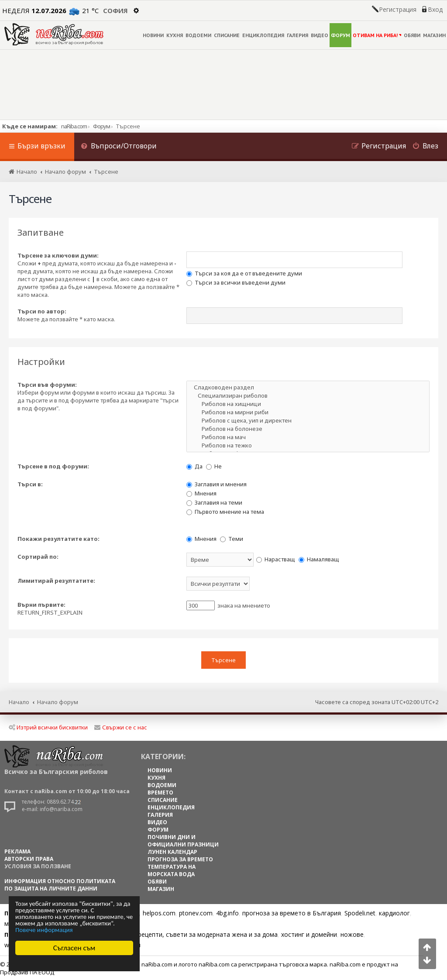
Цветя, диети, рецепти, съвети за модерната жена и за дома (186, 934)
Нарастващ (276, 559)
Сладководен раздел (308, 387)
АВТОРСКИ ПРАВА (29, 858)
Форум (101, 126)
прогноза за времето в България (292, 913)
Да (194, 466)
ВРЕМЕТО (160, 792)
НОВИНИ (153, 35)
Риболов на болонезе (308, 429)
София (115, 10)
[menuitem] (119, 147)
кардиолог (394, 913)
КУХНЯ (175, 35)
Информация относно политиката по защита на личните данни (60, 884)
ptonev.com (196, 913)
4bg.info (227, 913)
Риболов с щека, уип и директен (308, 421)
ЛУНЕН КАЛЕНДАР (172, 851)
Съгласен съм (74, 948)
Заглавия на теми (214, 502)
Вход (435, 10)
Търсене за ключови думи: (58, 255)
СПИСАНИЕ (227, 35)
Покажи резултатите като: (58, 539)
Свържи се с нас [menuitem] (121, 727)
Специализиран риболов (308, 396)
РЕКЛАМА (17, 851)
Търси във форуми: (47, 385)
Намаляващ (319, 559)
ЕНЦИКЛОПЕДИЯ (263, 35)
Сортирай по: (38, 557)
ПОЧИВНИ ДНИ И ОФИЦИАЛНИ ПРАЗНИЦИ (183, 840)
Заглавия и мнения (217, 484)
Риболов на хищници (308, 404)
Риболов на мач (308, 437)
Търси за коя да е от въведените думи (244, 273)
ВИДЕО (320, 35)
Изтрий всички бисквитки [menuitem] (48, 727)
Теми (232, 539)
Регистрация (398, 10)
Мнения (201, 493)
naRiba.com (74, 126)
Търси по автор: (42, 311)
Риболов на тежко (308, 445)
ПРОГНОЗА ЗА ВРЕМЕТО (180, 859)
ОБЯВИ (412, 35)
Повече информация (44, 930)
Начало (19, 701)
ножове (352, 934)
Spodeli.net (360, 913)
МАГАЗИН (434, 35)
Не (214, 466)
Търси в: (30, 484)
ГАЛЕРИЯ (297, 35)
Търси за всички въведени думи (236, 282)
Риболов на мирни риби (308, 412)
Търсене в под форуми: (53, 466)
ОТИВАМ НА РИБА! (377, 35)
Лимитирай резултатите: (56, 581)
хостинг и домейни (309, 934)
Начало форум (58, 701)
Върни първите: (41, 605)
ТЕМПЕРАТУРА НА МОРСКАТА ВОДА (172, 870)
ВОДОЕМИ (198, 35)
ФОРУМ (340, 35)
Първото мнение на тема (225, 512)
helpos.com (159, 913)
